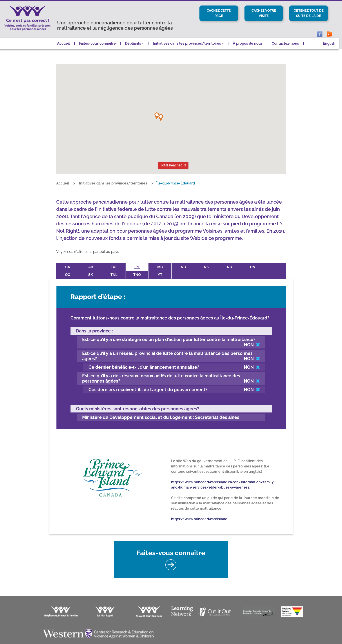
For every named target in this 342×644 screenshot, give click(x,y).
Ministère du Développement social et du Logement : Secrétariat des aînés (161, 415)
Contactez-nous (285, 49)
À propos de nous (248, 49)
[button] (157, 122)
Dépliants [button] (133, 49)
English (329, 49)
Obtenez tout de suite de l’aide (309, 16)
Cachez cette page (219, 13)
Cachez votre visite (264, 13)
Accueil (63, 49)
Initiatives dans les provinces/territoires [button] (187, 49)
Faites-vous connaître (97, 49)
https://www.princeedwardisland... (200, 517)
